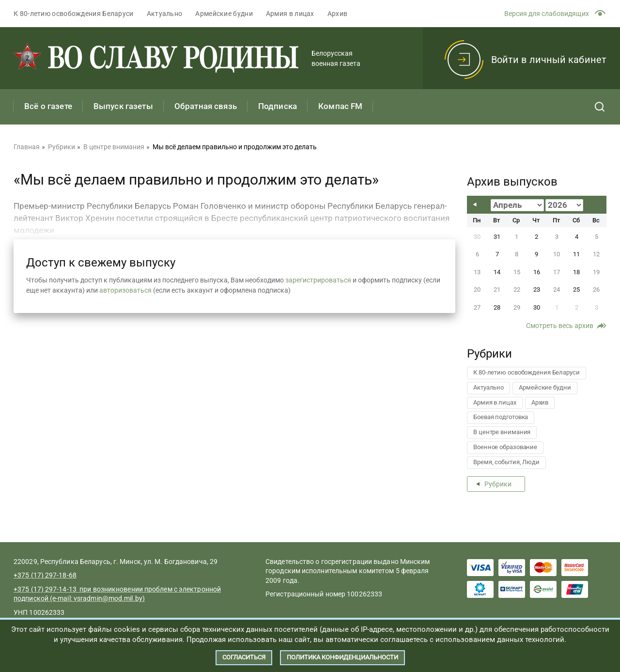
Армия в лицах (290, 14)
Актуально (165, 14)
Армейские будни (224, 14)
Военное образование (505, 447)
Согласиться (244, 657)
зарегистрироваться (318, 280)
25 (576, 289)
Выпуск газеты (123, 106)
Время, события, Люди (506, 462)
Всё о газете (48, 106)
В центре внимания (502, 432)
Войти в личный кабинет (549, 60)
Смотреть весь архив (560, 326)
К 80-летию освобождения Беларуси (74, 14)
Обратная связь (206, 106)
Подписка (278, 106)
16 (537, 272)
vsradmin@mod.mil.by (108, 598)
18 (576, 272)
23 (537, 289)
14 (497, 272)
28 (497, 307)
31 (497, 237)
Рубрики (498, 484)
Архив (338, 14)
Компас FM (340, 106)
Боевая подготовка (501, 417)
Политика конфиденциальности (342, 657)
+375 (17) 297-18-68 (45, 575)
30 (537, 307)
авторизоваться (125, 290)
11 (576, 254)
